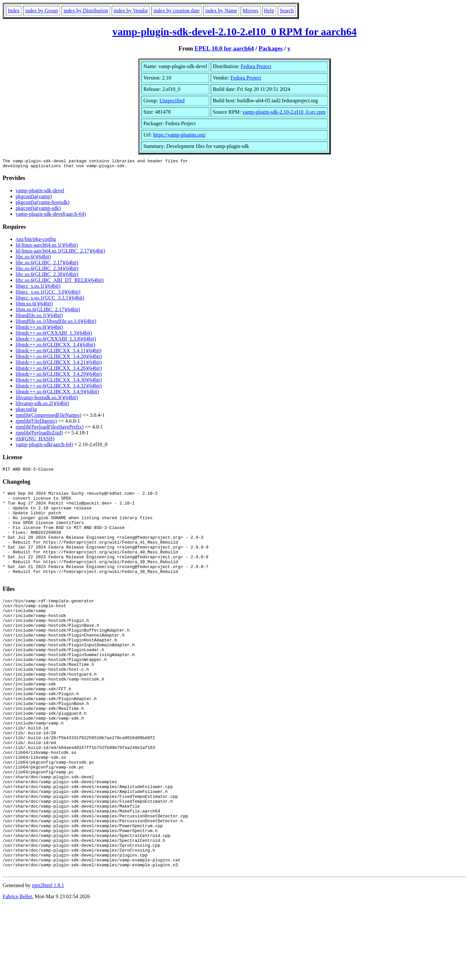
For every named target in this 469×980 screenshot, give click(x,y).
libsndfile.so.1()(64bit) (39, 317)
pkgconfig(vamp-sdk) (38, 210)
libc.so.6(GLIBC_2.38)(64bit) (47, 276)
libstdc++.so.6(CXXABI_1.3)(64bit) (54, 335)
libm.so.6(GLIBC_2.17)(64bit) (48, 311)
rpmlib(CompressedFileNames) (49, 417)
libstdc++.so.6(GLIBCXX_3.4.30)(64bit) (59, 382)
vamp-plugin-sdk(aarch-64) (44, 446)
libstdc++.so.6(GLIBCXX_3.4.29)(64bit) (59, 376)
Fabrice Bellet (17, 972)
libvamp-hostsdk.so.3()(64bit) (47, 399)
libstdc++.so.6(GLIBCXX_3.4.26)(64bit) (59, 370)
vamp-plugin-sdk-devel (40, 192)
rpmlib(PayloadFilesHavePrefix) (50, 429)
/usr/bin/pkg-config (36, 241)
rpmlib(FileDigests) (36, 423)
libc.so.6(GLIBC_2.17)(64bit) (47, 264)
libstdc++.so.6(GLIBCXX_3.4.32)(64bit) (59, 388)
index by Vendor (131, 11)
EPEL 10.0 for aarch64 (224, 48)
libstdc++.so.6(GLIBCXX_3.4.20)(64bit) (59, 358)
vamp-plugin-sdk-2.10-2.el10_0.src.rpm (284, 112)
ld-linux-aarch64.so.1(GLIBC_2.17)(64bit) (60, 253)
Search (287, 11)
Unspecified (172, 101)
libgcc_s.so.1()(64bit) (38, 288)
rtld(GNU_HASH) (35, 440)
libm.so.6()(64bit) (34, 306)
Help (269, 11)
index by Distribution (86, 11)
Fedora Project (256, 66)
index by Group (41, 11)
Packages (271, 48)
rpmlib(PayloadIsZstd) (39, 435)
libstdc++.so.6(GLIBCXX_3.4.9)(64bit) (57, 394)
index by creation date (177, 11)
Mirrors (251, 11)
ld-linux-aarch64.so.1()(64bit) (47, 247)
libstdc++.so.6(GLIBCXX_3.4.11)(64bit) (59, 352)
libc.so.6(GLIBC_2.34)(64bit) (47, 270)
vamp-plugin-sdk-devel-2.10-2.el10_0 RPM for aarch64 (234, 32)
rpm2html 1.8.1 (48, 961)
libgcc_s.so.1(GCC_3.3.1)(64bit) (50, 300)
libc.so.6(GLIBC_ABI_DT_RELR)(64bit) (60, 282)
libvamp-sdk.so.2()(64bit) (42, 405)
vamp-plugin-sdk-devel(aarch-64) (51, 216)
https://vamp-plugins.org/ (179, 135)
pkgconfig (26, 411)
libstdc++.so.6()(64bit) (39, 329)
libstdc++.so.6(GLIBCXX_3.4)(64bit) (55, 347)
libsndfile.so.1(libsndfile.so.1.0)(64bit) (56, 323)
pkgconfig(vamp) (34, 198)
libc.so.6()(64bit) (33, 259)
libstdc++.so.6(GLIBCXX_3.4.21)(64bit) (59, 364)
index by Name (221, 11)
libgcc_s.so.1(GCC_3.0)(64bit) (48, 294)
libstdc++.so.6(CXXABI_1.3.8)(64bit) (56, 341)
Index (14, 11)
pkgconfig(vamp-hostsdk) (43, 204)
